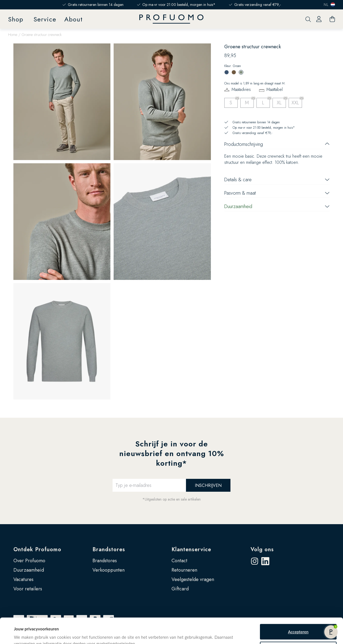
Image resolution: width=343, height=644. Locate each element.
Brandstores (109, 549)
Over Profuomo (29, 561)
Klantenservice (191, 549)
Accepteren (298, 612)
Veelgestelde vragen (193, 579)
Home (13, 35)
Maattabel (275, 89)
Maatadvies (241, 89)
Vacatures (23, 579)
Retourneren (184, 570)
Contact (179, 561)
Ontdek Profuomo (37, 549)
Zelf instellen (299, 630)
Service (45, 19)
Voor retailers (28, 589)
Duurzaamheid (29, 570)
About (73, 19)
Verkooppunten (109, 570)
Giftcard (180, 589)
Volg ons (262, 549)
